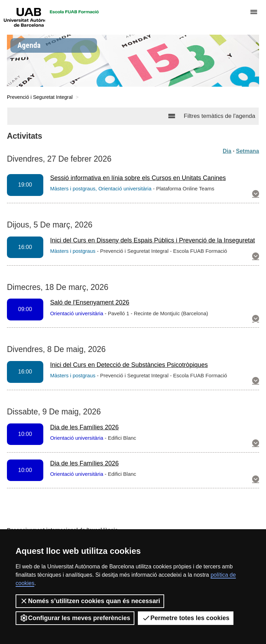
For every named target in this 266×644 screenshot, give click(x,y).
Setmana (247, 151)
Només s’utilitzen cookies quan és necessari (90, 601)
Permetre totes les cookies (186, 618)
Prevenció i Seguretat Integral (40, 97)
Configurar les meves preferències (75, 618)
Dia (227, 151)
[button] (256, 194)
